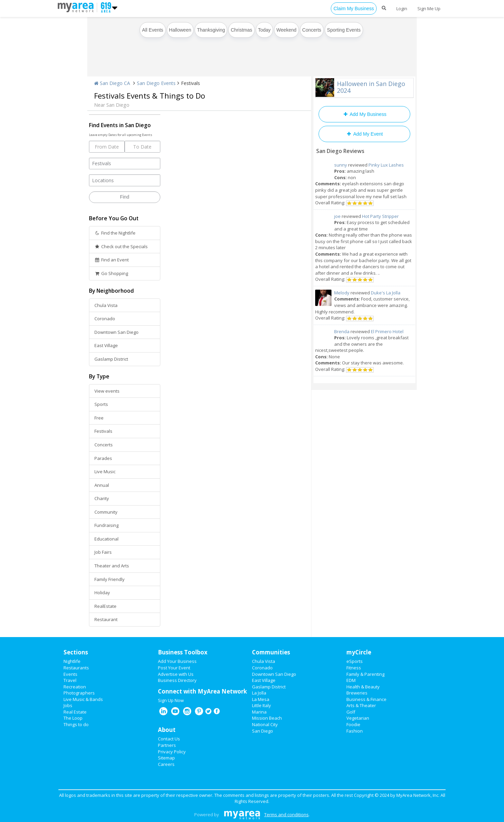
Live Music (105, 472)
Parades (103, 458)
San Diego (263, 731)
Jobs (68, 705)
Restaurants (76, 668)
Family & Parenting (365, 674)
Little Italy (262, 705)
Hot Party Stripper (380, 216)
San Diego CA (112, 83)
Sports (101, 404)
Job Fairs (103, 552)
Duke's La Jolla (386, 293)
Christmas (241, 30)
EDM (351, 680)
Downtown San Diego (116, 332)
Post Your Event (174, 668)
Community (106, 512)
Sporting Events (344, 30)
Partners (167, 745)
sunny (341, 165)
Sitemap (166, 758)
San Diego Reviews (340, 151)
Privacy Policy (172, 752)
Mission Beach (267, 718)
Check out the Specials (121, 246)
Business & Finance (366, 699)
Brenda (342, 331)
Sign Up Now (171, 700)
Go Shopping (111, 273)
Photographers (79, 693)
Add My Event (364, 134)
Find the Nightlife (115, 233)
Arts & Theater (361, 705)
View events (107, 391)
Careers (166, 764)
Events (70, 674)
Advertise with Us (176, 674)
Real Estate (75, 712)
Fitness (354, 668)
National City (265, 724)
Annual (102, 485)
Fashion (355, 731)
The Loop (73, 718)
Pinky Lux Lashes (386, 165)
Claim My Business (354, 8)
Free (99, 418)
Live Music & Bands (83, 699)
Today (264, 30)
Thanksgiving (211, 30)
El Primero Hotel (387, 331)
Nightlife (72, 661)
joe (337, 216)
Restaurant (106, 619)
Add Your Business (177, 661)
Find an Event (112, 260)
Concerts (312, 30)
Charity (102, 498)
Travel (70, 680)
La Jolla (259, 693)
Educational (106, 539)
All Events (152, 30)
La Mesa (261, 699)
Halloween (180, 30)
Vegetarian (358, 718)
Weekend (286, 30)
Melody (342, 293)
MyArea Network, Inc (417, 795)
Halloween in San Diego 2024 (371, 87)
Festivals (103, 431)
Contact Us (169, 739)
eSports (355, 661)
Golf (351, 712)
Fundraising (106, 525)
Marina (259, 712)
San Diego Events (156, 83)
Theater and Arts (112, 566)
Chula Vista (106, 305)
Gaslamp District (111, 359)
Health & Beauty (363, 687)
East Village (106, 345)
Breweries (357, 693)
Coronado (105, 319)
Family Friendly (110, 579)
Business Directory (177, 680)
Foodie (353, 724)
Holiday (102, 593)
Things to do (76, 724)
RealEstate (105, 606)
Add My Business (364, 114)
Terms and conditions (286, 815)
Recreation (75, 687)
